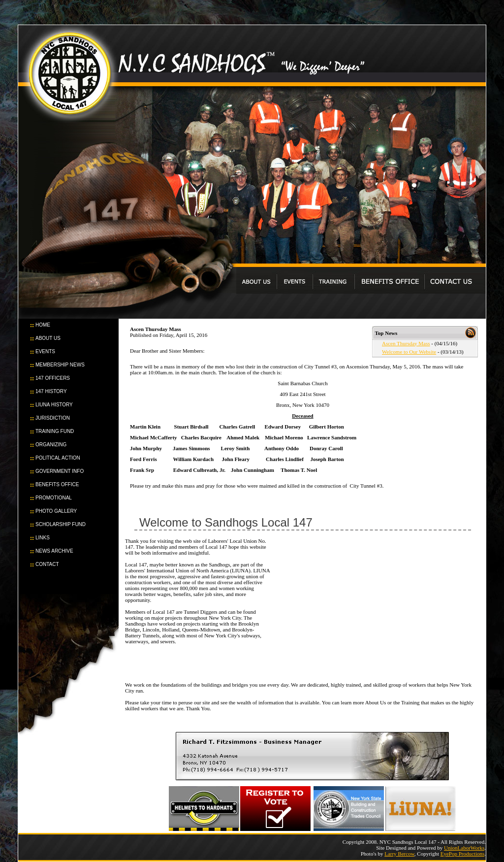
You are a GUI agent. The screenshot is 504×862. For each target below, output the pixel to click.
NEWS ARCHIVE (54, 551)
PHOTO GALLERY (56, 511)
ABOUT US (48, 338)
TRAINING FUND (55, 431)
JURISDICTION (53, 418)
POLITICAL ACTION (58, 458)
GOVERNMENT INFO (60, 471)
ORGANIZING (51, 445)
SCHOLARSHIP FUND (61, 524)
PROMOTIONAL (54, 498)
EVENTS (45, 351)
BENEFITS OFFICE (57, 484)
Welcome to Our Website (409, 352)
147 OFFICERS (53, 378)
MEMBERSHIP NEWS (60, 365)
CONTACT (47, 564)
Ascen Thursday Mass (406, 343)
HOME (43, 325)
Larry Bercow (399, 854)
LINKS (43, 538)
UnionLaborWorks (464, 848)
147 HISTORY (51, 391)
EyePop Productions (463, 854)
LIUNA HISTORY (54, 405)
